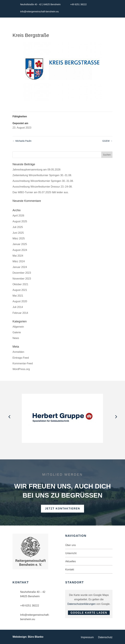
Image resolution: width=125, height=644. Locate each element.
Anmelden (18, 352)
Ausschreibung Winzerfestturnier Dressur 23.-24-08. (43, 187)
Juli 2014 (18, 307)
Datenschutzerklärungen (82, 604)
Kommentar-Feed (23, 363)
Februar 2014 (20, 313)
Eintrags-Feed (21, 358)
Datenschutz (105, 637)
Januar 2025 (20, 244)
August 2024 (20, 250)
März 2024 (19, 261)
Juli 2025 (18, 227)
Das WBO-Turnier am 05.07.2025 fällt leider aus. (41, 192)
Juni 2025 (18, 233)
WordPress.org (21, 369)
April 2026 (18, 216)
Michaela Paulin (22, 141)
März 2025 (19, 238)
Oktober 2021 (20, 284)
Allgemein (18, 327)
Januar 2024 (20, 267)
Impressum (87, 637)
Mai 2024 (18, 256)
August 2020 (20, 301)
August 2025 (20, 221)
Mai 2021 (18, 296)
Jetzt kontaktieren (62, 509)
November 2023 (22, 279)
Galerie (17, 332)
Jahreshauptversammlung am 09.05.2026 (36, 170)
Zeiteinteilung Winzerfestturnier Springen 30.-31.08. (42, 175)
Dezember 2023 (22, 273)
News (16, 338)
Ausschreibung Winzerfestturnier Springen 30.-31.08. (43, 181)
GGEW (107, 141)
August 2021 (20, 290)
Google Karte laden (89, 613)
